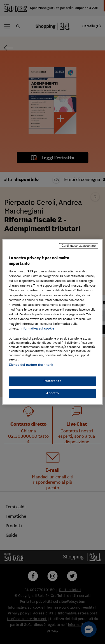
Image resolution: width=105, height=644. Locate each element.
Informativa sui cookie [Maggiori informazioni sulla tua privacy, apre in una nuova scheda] (37, 328)
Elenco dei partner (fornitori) (31, 365)
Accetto (53, 393)
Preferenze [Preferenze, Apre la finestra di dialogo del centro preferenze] (53, 381)
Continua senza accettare (79, 246)
